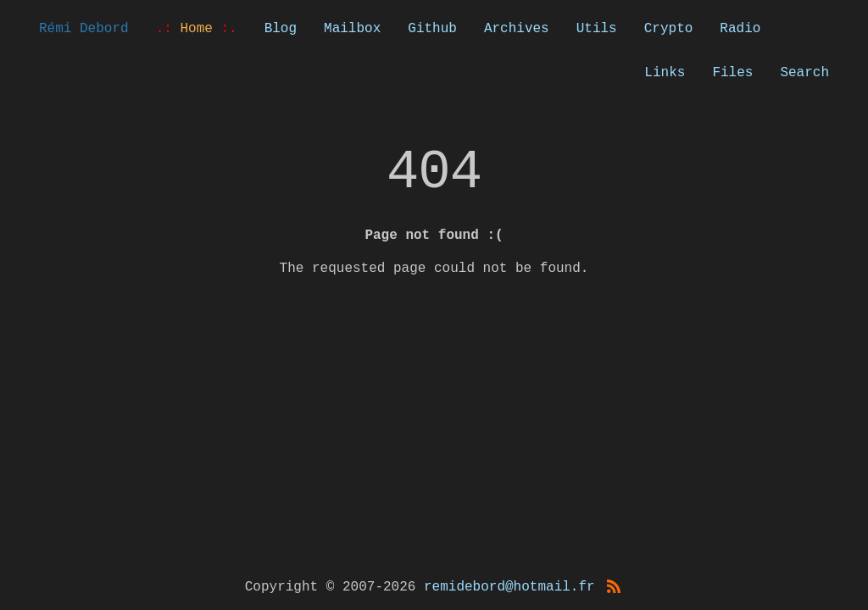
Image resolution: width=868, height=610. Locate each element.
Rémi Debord (84, 29)
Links (665, 73)
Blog (281, 29)
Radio (740, 29)
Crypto (669, 29)
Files (732, 73)
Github (432, 29)
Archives (517, 29)
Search (804, 73)
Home (197, 29)
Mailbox (352, 29)
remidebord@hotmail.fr (509, 587)
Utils (597, 29)
